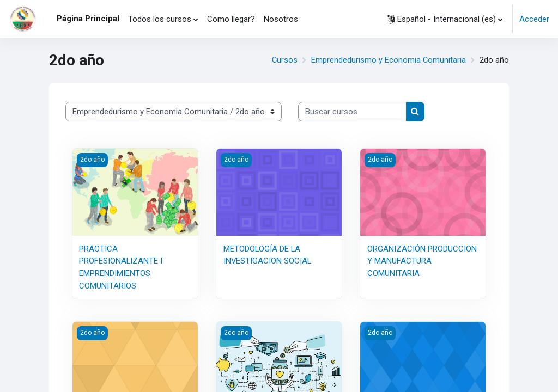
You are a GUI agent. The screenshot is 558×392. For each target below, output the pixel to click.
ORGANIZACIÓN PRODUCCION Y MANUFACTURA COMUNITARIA (422, 261)
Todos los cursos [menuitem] (160, 19)
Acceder (534, 19)
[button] (445, 19)
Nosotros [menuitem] (281, 19)
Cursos (284, 60)
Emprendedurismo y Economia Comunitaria (388, 60)
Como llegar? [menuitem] (231, 19)
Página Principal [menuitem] (88, 19)
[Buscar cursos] (352, 112)
